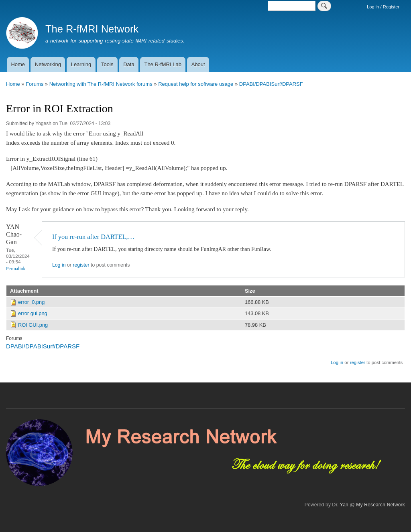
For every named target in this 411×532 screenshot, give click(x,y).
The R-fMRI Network (92, 29)
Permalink (16, 269)
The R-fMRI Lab (163, 64)
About (198, 64)
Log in (59, 265)
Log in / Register (383, 7)
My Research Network (380, 505)
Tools (107, 64)
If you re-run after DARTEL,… (93, 237)
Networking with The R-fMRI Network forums (101, 84)
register (81, 265)
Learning (81, 64)
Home (18, 64)
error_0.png (31, 302)
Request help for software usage (196, 84)
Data (129, 64)
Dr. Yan (340, 505)
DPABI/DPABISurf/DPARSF (271, 84)
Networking (48, 64)
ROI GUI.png (33, 325)
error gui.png (33, 313)
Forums (35, 84)
